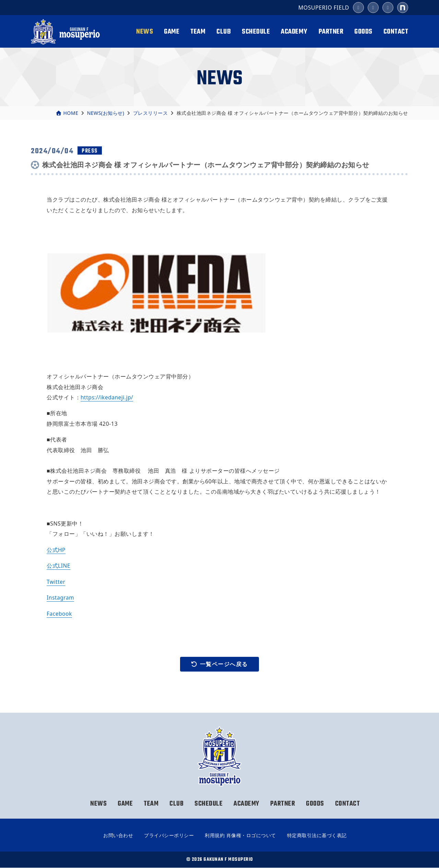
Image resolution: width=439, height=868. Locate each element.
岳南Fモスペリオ (66, 32)
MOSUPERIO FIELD (324, 8)
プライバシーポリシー (169, 836)
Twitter (56, 581)
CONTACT (396, 32)
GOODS (363, 32)
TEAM (198, 32)
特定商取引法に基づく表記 (317, 836)
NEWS (145, 32)
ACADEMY (294, 32)
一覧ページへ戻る (219, 664)
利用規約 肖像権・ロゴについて (240, 836)
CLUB (224, 32)
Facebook (60, 613)
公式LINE (59, 566)
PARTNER (331, 32)
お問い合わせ (118, 836)
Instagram (61, 598)
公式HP (56, 550)
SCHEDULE (256, 32)
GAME (172, 32)
